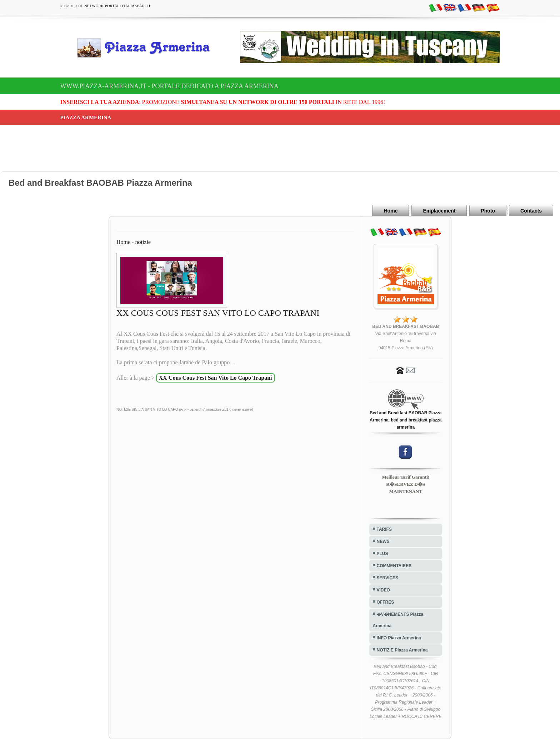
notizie (143, 242)
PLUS (382, 554)
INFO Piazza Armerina (399, 638)
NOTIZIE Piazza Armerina (402, 650)
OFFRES (386, 602)
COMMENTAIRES (394, 566)
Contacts (531, 211)
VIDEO (383, 590)
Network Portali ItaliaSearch (117, 6)
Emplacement (439, 211)
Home (391, 211)
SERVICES (387, 578)
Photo (488, 211)
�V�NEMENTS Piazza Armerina (398, 620)
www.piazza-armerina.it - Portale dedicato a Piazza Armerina (169, 86)
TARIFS (384, 529)
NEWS (383, 541)
